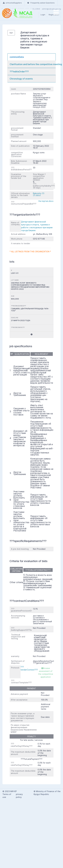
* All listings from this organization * (30, 252)
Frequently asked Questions (41, 3)
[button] (32, 335)
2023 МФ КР (11, 791)
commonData (17, 57)
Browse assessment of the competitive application (46, 673)
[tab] (32, 57)
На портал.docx (46, 201)
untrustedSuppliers (12, 3)
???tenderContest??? (29, 668)
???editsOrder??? (19, 72)
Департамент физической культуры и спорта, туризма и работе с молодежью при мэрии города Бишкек (37, 226)
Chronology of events (21, 79)
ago (11, 33)
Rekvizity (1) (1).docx (39, 194)
